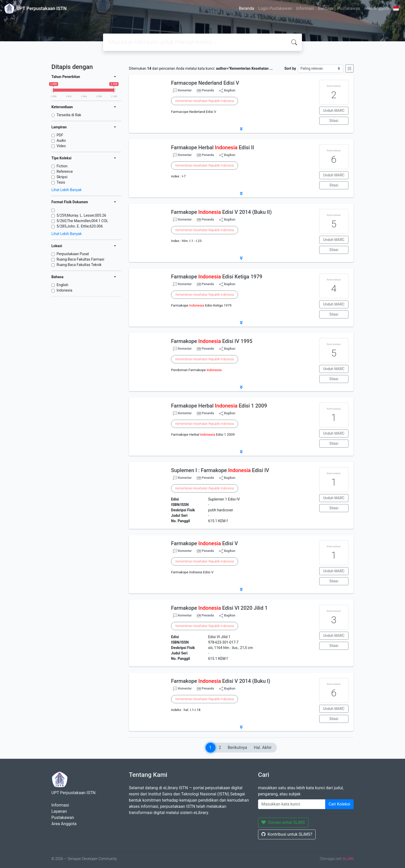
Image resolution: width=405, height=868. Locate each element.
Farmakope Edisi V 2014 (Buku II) (221, 212)
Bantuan (326, 8)
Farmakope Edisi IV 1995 (212, 341)
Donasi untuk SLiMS (283, 822)
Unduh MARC (334, 111)
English (62, 285)
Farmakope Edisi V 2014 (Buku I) (221, 681)
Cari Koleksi (339, 804)
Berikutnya (237, 748)
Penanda (208, 90)
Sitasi (334, 121)
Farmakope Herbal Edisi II (212, 147)
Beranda (247, 8)
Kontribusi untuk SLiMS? (287, 834)
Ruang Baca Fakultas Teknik (79, 265)
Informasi (305, 8)
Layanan (59, 811)
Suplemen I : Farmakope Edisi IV (220, 470)
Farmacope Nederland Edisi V (205, 83)
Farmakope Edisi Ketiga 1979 (217, 277)
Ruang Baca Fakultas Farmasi (80, 259)
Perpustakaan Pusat (73, 254)
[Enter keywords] (292, 804)
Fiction (62, 166)
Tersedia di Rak (69, 115)
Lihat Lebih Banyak (67, 190)
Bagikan (227, 91)
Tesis (61, 182)
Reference (65, 171)
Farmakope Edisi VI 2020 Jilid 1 (219, 608)
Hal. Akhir (263, 748)
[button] (241, 129)
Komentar (182, 91)
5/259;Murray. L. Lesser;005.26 (81, 215)
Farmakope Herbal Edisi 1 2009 (219, 406)
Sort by (290, 68)
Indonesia (64, 290)
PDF (60, 135)
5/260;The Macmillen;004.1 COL (82, 221)
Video (61, 146)
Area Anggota (377, 8)
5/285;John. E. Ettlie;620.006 (80, 226)
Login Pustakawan (275, 8)
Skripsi (62, 177)
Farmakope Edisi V (204, 543)
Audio (61, 140)
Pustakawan (349, 8)
